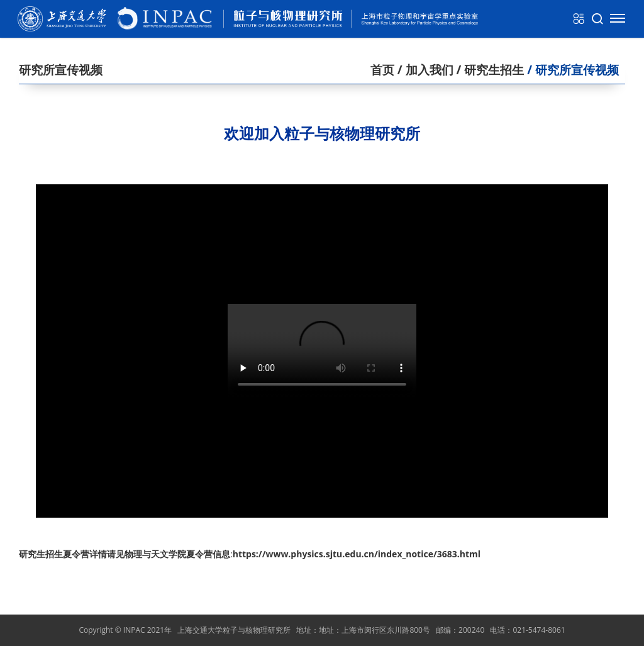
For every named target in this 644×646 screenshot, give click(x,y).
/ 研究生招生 (489, 70)
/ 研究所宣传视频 (571, 70)
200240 (471, 630)
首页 (382, 70)
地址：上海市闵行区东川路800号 (375, 630)
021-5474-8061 (539, 630)
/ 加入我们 (424, 70)
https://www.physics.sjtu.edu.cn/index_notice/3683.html (357, 554)
